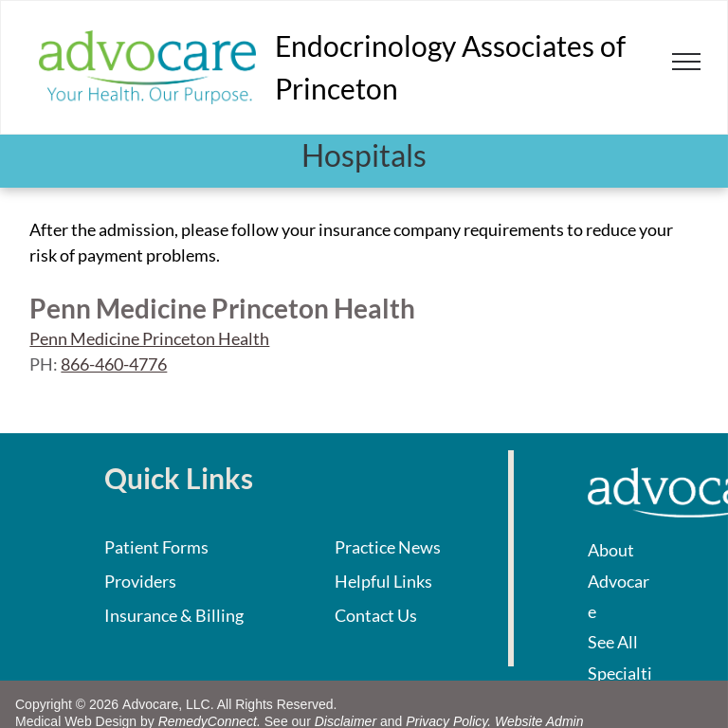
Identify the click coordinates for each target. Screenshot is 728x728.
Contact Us (376, 615)
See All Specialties (620, 673)
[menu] (686, 62)
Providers (140, 581)
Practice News (388, 547)
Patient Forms (156, 547)
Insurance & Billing (174, 615)
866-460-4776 (114, 364)
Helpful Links (383, 581)
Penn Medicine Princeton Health (149, 338)
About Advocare (619, 581)
